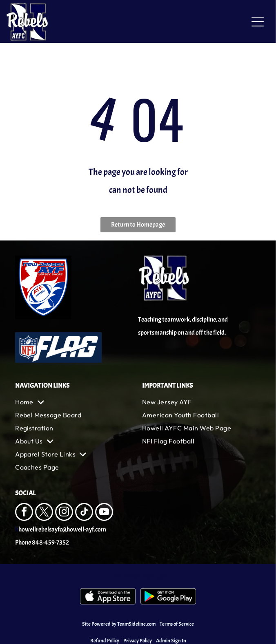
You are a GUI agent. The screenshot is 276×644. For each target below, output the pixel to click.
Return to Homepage (138, 225)
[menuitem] (75, 402)
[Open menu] (258, 22)
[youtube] (104, 513)
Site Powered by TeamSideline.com (119, 624)
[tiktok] (84, 513)
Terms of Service (177, 624)
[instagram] (64, 513)
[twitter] (44, 513)
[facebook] (24, 513)
